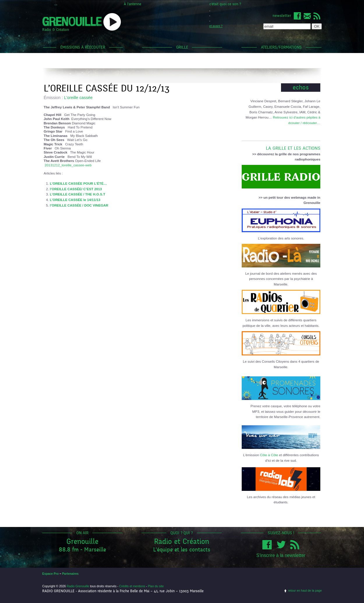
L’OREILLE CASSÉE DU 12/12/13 (107, 88)
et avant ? (216, 26)
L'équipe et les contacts (182, 550)
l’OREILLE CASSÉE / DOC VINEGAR (79, 205)
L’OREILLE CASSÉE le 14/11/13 (75, 200)
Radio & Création (56, 30)
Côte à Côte (269, 455)
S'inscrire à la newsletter (281, 555)
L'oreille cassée (78, 98)
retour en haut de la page (305, 591)
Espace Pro (51, 574)
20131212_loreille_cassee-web (68, 165)
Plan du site (156, 586)
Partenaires (70, 574)
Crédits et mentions (132, 586)
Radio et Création (182, 541)
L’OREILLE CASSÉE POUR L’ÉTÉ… (78, 183)
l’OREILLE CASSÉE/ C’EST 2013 (76, 189)
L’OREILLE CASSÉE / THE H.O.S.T (77, 194)
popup (112, 22)
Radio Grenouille (78, 586)
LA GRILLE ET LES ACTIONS (281, 146)
